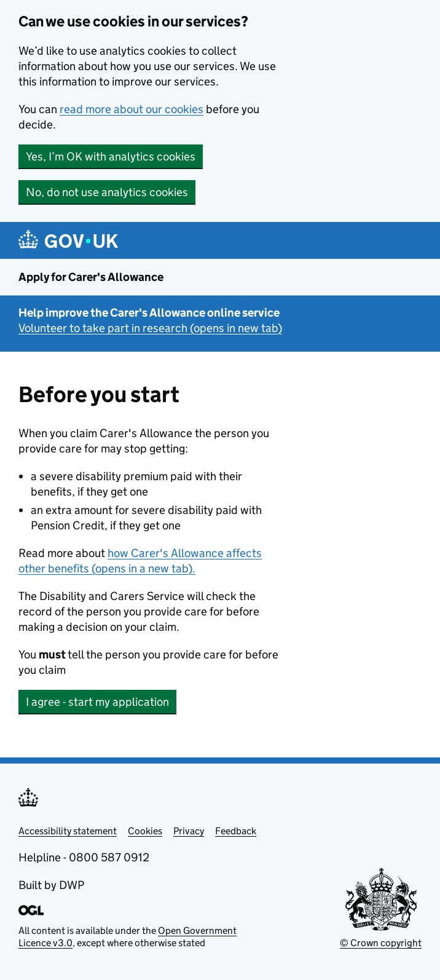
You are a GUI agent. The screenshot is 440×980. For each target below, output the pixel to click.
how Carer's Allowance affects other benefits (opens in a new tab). (140, 561)
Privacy (189, 831)
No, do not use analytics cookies (107, 192)
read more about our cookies (132, 109)
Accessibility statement (68, 831)
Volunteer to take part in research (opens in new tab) (150, 328)
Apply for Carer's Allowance (91, 277)
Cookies (145, 831)
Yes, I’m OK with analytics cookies (111, 156)
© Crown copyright (381, 943)
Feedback (236, 831)
